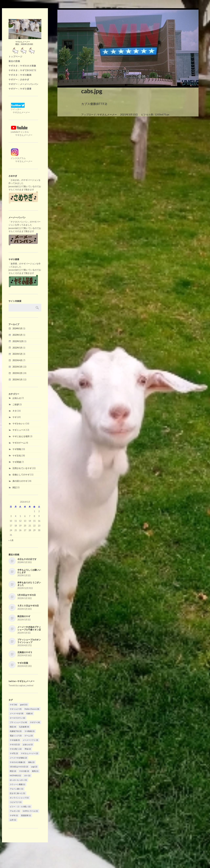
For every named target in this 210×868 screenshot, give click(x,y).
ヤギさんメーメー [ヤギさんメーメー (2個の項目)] (30, 753)
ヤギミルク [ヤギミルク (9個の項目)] (16, 709)
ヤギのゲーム (19, 443)
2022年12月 (18, 341)
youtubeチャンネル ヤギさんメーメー (20, 132)
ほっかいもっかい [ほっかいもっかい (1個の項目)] (18, 780)
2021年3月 (17, 367)
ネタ (15, 411)
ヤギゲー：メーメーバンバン (23, 84)
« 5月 (11, 540)
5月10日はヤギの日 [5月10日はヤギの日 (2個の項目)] (19, 767)
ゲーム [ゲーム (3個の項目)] (29, 736)
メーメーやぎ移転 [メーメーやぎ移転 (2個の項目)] (18, 758)
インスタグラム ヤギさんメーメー (20, 158)
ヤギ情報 (17, 449)
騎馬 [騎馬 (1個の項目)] (35, 771)
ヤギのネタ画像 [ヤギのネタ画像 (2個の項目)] (17, 762)
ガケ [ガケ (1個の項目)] (27, 775)
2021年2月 (17, 373)
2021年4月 (17, 360)
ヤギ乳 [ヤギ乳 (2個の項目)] (14, 753)
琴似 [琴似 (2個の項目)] (28, 749)
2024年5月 (17, 328)
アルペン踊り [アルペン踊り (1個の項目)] (17, 789)
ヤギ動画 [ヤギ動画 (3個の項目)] (30, 731)
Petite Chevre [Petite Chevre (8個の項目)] (32, 709)
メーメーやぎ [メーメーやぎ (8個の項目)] (17, 713)
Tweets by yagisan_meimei (21, 685)
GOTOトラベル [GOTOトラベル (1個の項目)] (30, 811)
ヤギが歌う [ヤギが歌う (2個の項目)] (16, 749)
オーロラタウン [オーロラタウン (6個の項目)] (17, 718)
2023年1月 (17, 335)
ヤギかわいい (19, 423)
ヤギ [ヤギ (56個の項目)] (13, 705)
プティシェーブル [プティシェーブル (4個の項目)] (18, 722)
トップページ (15, 56)
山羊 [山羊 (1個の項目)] (13, 820)
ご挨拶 (16, 404)
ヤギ (15, 417)
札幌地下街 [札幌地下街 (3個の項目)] (16, 731)
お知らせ (17, 398)
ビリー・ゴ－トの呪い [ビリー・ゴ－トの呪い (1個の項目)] (20, 807)
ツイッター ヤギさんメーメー (19, 109)
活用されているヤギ (22, 468)
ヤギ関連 (17, 462)
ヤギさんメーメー (107, 114)
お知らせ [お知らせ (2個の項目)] (28, 744)
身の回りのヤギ (20, 481)
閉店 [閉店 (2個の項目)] (13, 771)
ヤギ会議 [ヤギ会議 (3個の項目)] (15, 740)
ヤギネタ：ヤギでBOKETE (22, 70)
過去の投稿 (14, 61)
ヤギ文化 (17, 456)
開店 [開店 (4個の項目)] (13, 727)
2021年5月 (17, 354)
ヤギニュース (19, 430)
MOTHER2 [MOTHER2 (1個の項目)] (15, 775)
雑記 (15, 487)
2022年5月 (17, 348)
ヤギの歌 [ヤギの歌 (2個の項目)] (24, 771)
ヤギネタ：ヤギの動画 (20, 75)
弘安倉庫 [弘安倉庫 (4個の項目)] (24, 727)
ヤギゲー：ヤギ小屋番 (20, 89)
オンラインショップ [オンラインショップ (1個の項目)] (19, 798)
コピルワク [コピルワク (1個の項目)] (16, 802)
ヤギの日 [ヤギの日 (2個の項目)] (15, 744)
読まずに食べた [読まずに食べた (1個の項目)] (17, 793)
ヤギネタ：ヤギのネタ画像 (22, 66)
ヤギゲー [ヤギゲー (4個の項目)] (35, 722)
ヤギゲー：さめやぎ (19, 79)
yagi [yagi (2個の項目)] (34, 767)
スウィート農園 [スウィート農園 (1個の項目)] (17, 784)
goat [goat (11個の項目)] (24, 705)
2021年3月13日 (129, 114)
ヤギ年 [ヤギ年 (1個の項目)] (14, 815)
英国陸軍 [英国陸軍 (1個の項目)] (26, 815)
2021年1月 (17, 379)
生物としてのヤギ (21, 475)
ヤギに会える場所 (21, 436)
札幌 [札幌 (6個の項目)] (30, 713)
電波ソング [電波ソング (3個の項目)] (16, 736)
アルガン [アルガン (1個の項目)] (15, 811)
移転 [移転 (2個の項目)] (31, 762)
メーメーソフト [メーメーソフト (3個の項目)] (30, 740)
